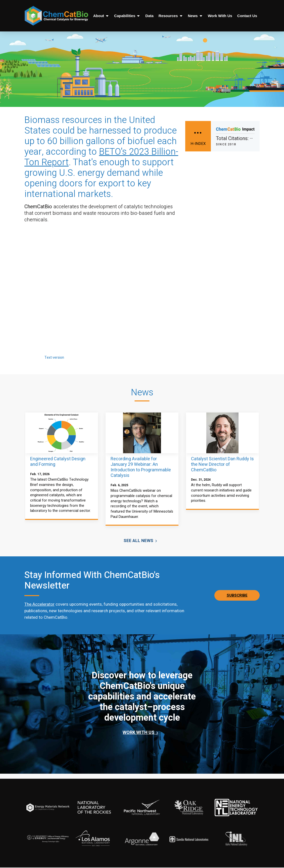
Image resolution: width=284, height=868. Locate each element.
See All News (139, 541)
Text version (54, 358)
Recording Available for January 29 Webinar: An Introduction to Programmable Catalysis (141, 467)
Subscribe (237, 596)
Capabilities (127, 16)
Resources (171, 16)
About (101, 16)
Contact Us (247, 16)
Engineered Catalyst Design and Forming (58, 462)
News (195, 16)
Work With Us (220, 16)
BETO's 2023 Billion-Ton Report (101, 157)
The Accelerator (39, 605)
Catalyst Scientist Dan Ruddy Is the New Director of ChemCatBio (222, 464)
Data (149, 16)
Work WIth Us (139, 733)
